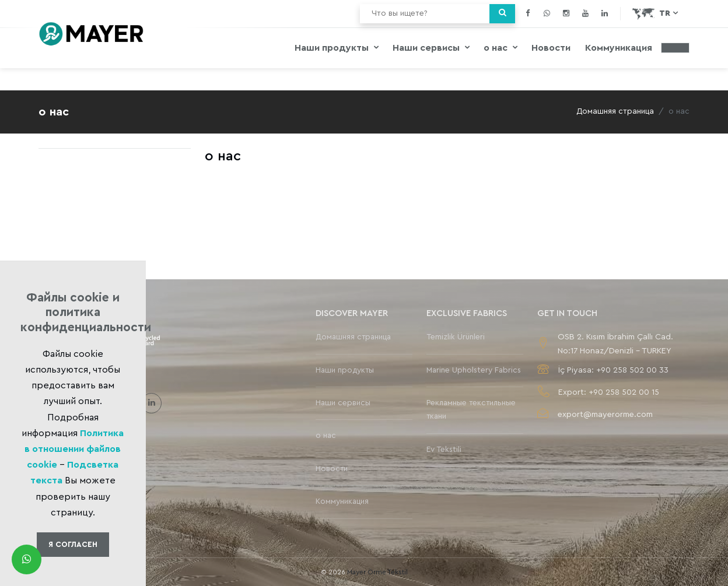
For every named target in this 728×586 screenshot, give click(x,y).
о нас (497, 48)
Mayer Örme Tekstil (377, 572)
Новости (551, 48)
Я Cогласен (73, 544)
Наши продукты (333, 48)
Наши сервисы (427, 48)
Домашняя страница (615, 111)
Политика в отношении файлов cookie (74, 449)
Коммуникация (619, 48)
